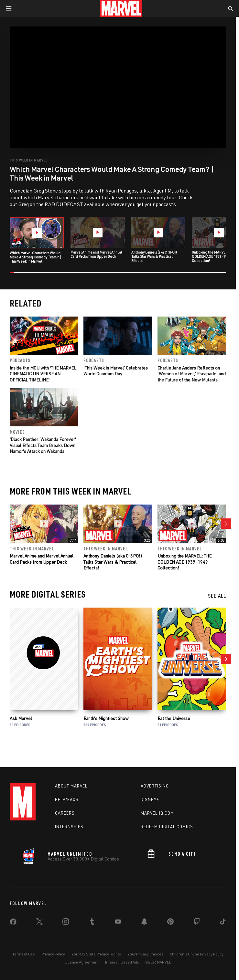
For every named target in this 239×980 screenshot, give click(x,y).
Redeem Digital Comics (167, 827)
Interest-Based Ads (122, 962)
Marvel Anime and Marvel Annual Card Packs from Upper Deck (42, 559)
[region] (118, 87)
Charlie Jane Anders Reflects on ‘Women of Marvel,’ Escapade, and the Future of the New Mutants (192, 374)
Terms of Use (24, 954)
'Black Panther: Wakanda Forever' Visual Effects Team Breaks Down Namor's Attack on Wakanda (43, 445)
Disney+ (150, 799)
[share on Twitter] (39, 923)
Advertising (155, 786)
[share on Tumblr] (92, 923)
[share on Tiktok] (223, 923)
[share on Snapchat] (144, 923)
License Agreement (82, 962)
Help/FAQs (67, 799)
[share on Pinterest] (170, 923)
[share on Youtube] (118, 923)
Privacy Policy (53, 954)
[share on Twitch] (197, 923)
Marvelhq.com (157, 813)
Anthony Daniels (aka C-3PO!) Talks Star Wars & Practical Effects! (113, 562)
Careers (65, 813)
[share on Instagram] (66, 923)
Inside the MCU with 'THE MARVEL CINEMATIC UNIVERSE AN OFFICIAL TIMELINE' (43, 374)
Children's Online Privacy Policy (197, 954)
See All (217, 596)
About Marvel (71, 786)
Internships (69, 827)
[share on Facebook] (13, 923)
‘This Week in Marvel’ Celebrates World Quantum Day (116, 371)
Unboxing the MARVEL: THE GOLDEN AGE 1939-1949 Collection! (185, 562)
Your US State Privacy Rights (96, 954)
